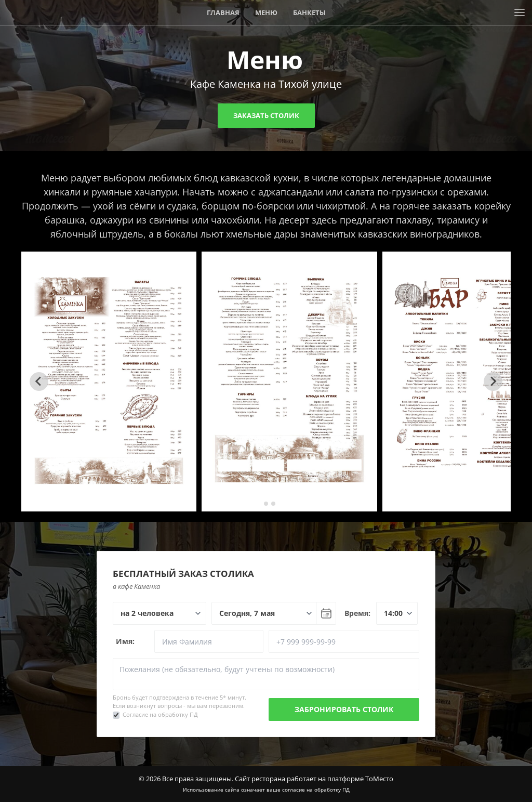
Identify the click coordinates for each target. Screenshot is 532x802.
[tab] (258, 503)
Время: (357, 613)
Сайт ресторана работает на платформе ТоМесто (314, 779)
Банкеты (309, 12)
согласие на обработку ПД (316, 790)
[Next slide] (493, 382)
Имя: (125, 641)
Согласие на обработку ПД (160, 714)
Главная (223, 12)
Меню (266, 12)
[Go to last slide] (39, 382)
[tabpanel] (109, 382)
